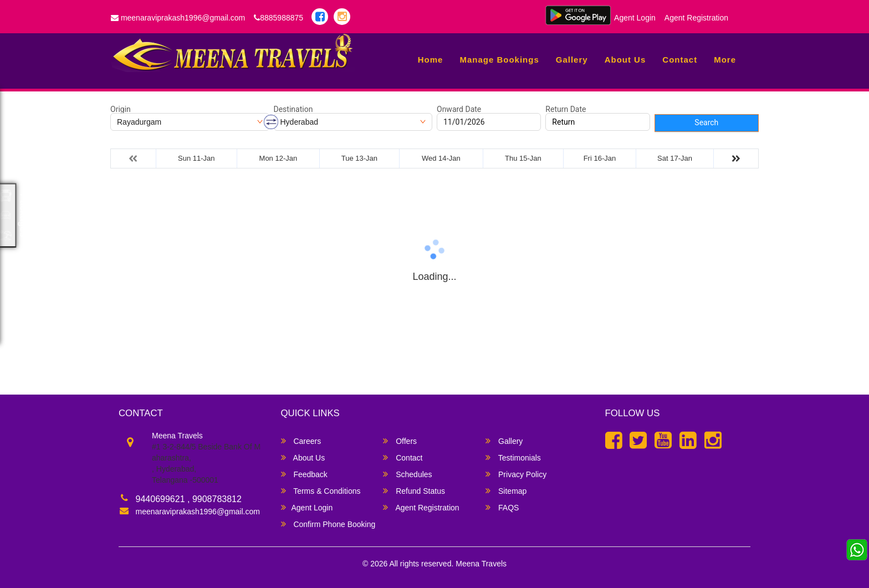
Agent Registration (696, 18)
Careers (301, 441)
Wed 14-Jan (441, 158)
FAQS (502, 507)
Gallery (572, 60)
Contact (680, 60)
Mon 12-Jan (278, 158)
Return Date (566, 109)
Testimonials (513, 457)
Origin (121, 109)
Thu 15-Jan (523, 158)
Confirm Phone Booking (328, 524)
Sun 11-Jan (196, 158)
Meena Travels (481, 564)
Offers (400, 441)
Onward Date (459, 109)
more (725, 60)
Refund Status (414, 491)
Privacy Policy (516, 474)
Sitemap (506, 491)
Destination (293, 109)
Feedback (304, 474)
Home (431, 60)
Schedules (407, 474)
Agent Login (635, 18)
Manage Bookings (499, 60)
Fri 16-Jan (600, 158)
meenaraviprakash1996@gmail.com (178, 18)
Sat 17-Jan (675, 158)
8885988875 (278, 18)
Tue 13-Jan (359, 158)
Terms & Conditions (321, 491)
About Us (625, 60)
